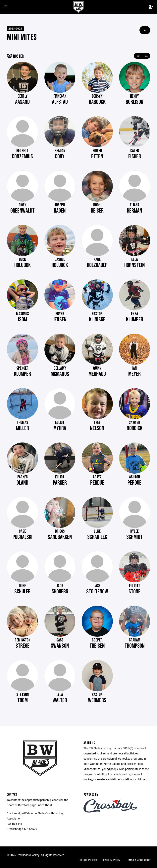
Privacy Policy (112, 860)
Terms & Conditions (138, 860)
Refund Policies (88, 860)
